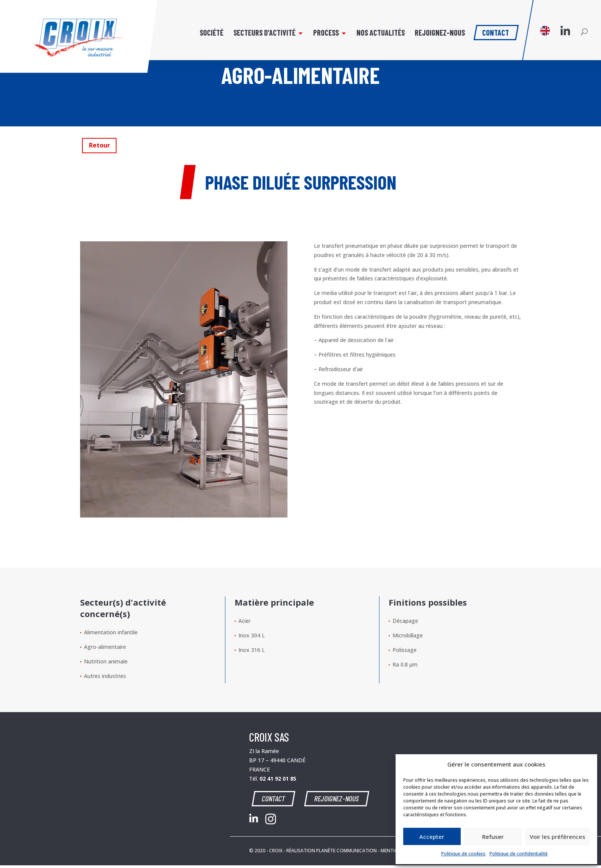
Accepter (432, 837)
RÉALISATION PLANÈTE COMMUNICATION (332, 851)
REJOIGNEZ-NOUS (336, 798)
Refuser (493, 837)
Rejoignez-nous (440, 34)
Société (212, 34)
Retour (99, 145)
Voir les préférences (557, 837)
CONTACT (274, 798)
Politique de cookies (463, 854)
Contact (496, 32)
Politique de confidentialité (519, 854)
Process (326, 34)
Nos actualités (381, 34)
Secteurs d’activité (264, 34)
